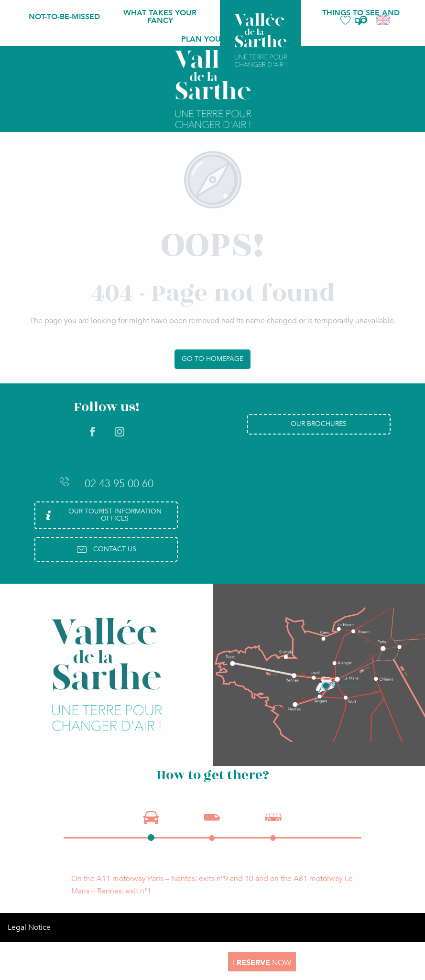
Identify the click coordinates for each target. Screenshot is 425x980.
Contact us (106, 549)
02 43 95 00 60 (106, 483)
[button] (363, 20)
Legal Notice (29, 927)
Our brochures (319, 424)
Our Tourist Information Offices (102, 515)
